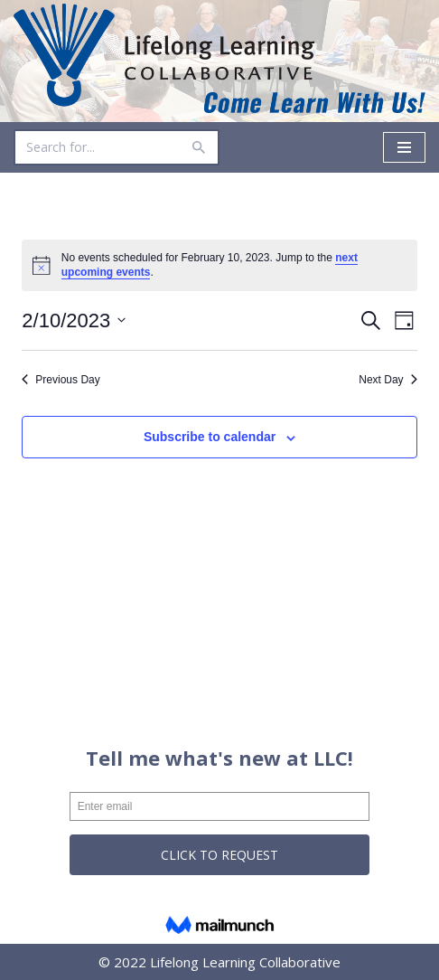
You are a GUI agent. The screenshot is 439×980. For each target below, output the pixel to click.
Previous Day (61, 380)
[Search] (96, 147)
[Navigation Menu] (404, 147)
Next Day (388, 380)
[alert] (219, 265)
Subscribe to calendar (210, 437)
